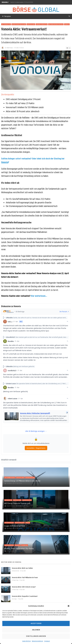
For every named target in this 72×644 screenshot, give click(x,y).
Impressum (47, 641)
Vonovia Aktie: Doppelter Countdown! (25, 596)
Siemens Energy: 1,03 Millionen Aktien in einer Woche (22, 481)
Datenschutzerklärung (37, 641)
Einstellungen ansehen (36, 636)
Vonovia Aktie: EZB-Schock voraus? (24, 587)
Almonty (18, 545)
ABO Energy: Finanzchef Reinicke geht (17, 503)
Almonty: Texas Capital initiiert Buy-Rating (19, 548)
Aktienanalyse (6, 24)
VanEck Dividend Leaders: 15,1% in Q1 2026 (22, 2)
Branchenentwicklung (19, 24)
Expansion (25, 545)
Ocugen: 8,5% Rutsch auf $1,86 (15, 526)
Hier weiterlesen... (39, 296)
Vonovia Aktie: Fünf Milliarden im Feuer (25, 577)
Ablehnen (36, 630)
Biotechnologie (20, 523)
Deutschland (31, 24)
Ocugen (28, 523)
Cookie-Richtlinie (26, 641)
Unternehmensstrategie (56, 24)
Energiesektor (30, 478)
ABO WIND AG (8, 500)
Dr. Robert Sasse (9, 48)
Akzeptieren (36, 623)
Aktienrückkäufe (10, 478)
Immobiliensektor (42, 24)
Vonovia (67, 24)
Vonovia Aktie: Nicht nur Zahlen (22, 568)
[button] (69, 606)
